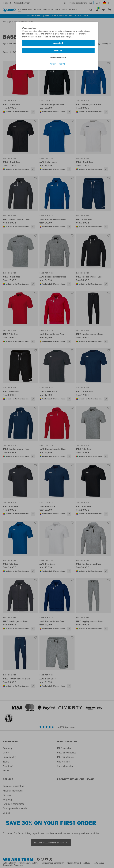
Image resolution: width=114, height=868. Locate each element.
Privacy (53, 64)
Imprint (62, 64)
